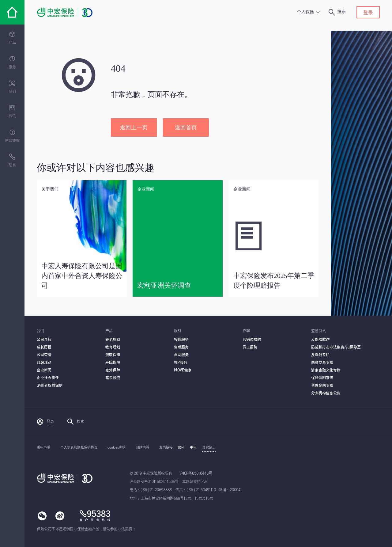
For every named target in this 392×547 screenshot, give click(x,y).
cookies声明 (117, 448)
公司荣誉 (44, 355)
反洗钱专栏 (320, 355)
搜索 (76, 422)
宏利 (181, 448)
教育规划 (113, 347)
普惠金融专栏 (322, 386)
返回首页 (186, 127)
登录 (368, 13)
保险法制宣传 (322, 378)
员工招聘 (250, 347)
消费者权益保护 (50, 386)
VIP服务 (181, 363)
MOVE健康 (183, 370)
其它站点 (209, 448)
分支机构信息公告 (326, 393)
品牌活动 (44, 363)
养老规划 (113, 340)
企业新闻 (44, 370)
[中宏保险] (12, 12)
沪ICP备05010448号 (196, 473)
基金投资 (113, 378)
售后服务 (181, 347)
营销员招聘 (252, 340)
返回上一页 (134, 127)
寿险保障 (113, 363)
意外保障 (113, 370)
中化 (193, 448)
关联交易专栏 (322, 363)
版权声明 (43, 448)
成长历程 (44, 347)
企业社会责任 (48, 378)
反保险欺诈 (320, 340)
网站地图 (142, 448)
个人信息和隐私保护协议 (79, 448)
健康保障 (113, 355)
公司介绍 (44, 340)
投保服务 (181, 340)
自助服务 (181, 355)
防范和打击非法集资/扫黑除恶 (336, 347)
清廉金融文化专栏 (326, 370)
